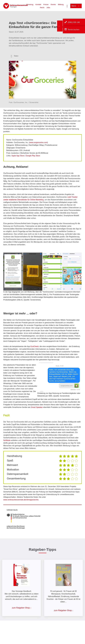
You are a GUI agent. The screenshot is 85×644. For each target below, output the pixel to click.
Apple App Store (18, 156)
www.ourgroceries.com (38, 142)
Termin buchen (74, 30)
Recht (42, 7)
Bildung (61, 4)
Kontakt (38, 4)
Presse (46, 4)
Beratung (30, 4)
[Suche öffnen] (67, 6)
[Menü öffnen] (76, 6)
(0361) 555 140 (74, 22)
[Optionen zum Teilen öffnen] (15, 56)
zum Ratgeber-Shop (21, 608)
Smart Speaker (37, 407)
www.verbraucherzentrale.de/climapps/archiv (21, 500)
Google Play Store (33, 156)
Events (53, 4)
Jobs (48, 7)
